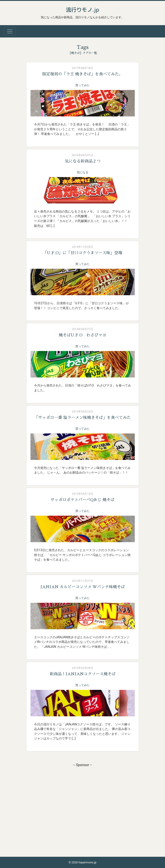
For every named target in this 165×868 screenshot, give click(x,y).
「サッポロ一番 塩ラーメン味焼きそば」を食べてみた (82, 418)
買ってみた (82, 85)
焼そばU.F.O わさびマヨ (82, 335)
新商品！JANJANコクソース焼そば (83, 674)
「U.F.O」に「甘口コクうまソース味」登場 (82, 253)
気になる (83, 172)
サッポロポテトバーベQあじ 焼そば (82, 500)
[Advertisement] (83, 799)
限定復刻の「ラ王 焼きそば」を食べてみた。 (82, 74)
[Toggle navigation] (10, 31)
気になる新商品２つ (83, 161)
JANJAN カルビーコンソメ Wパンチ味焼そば (83, 587)
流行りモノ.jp (82, 10)
